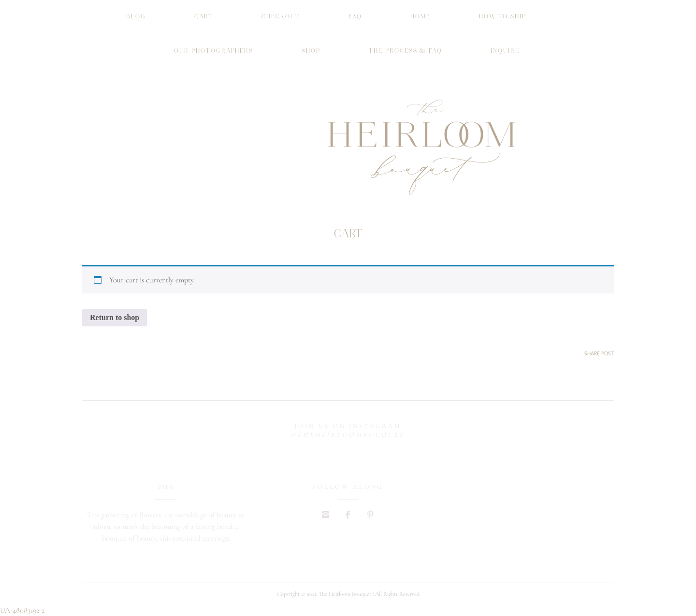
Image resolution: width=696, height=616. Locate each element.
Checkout (281, 17)
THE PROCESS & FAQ (406, 51)
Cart (204, 17)
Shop (311, 51)
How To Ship (503, 17)
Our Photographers (214, 51)
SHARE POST (599, 354)
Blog (136, 17)
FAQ (355, 17)
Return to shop (115, 317)
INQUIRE (505, 51)
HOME (420, 17)
